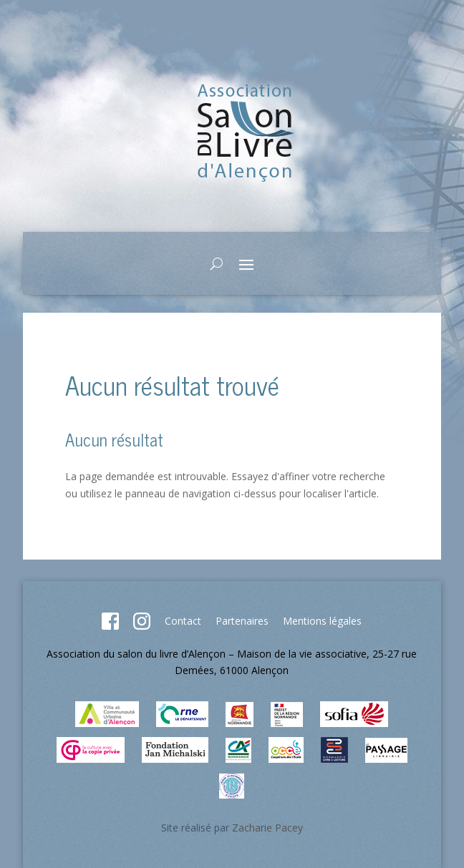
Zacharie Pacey (267, 828)
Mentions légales (322, 621)
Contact (183, 621)
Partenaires (242, 621)
